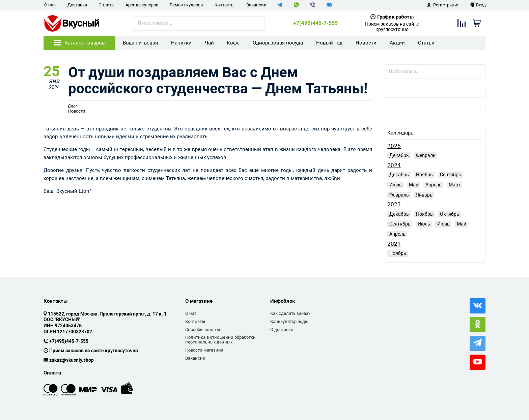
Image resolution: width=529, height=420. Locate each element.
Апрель (434, 185)
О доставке (282, 329)
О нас (50, 5)
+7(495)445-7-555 (315, 23)
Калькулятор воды (289, 321)
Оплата (106, 5)
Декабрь (399, 155)
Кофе (233, 43)
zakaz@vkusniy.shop (72, 360)
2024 (394, 165)
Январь (424, 195)
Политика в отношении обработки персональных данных (220, 340)
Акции (397, 43)
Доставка (77, 5)
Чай (209, 43)
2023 (394, 204)
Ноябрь (424, 175)
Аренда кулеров (142, 5)
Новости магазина (204, 350)
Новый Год (329, 43)
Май (414, 185)
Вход (478, 5)
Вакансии (256, 5)
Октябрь (450, 214)
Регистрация (443, 5)
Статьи (426, 43)
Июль (396, 185)
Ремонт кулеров (186, 5)
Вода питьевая (140, 43)
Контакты (225, 5)
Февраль (426, 155)
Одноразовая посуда (278, 43)
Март (455, 185)
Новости (366, 43)
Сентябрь (451, 175)
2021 (394, 244)
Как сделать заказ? (290, 313)
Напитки (181, 43)
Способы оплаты (203, 329)
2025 (394, 146)
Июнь (443, 224)
